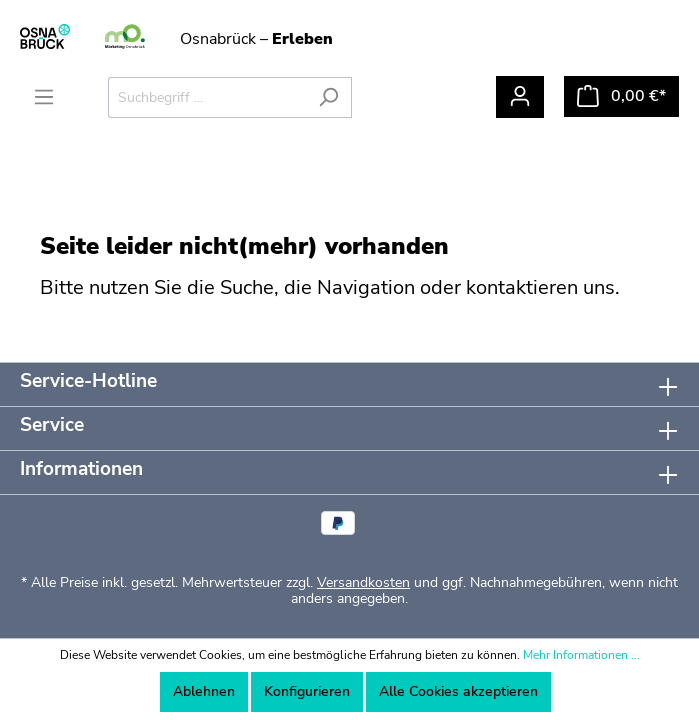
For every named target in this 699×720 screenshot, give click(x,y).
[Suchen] (328, 97)
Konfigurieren (307, 691)
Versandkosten (363, 582)
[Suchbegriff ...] (207, 97)
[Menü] (44, 97)
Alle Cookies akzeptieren (458, 691)
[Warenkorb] (621, 96)
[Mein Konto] (520, 97)
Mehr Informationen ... (581, 655)
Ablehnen (204, 691)
